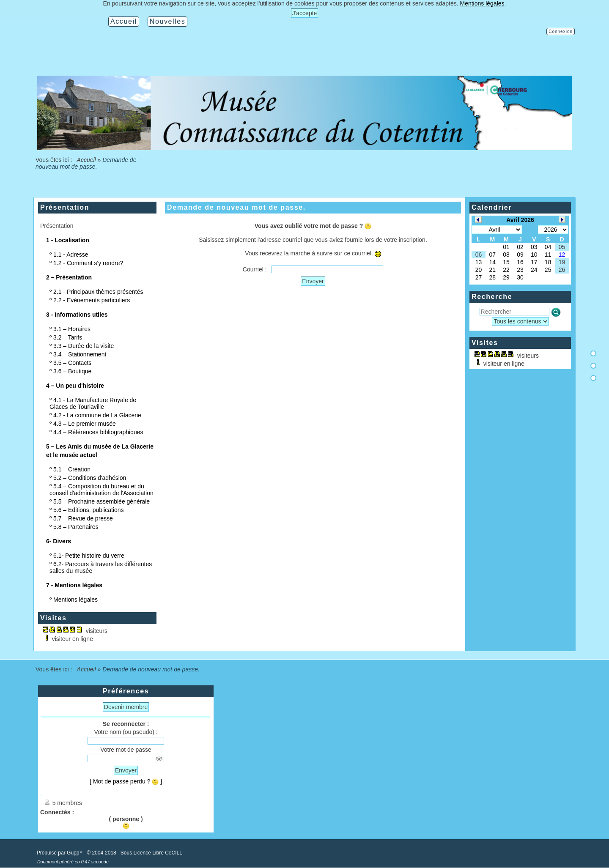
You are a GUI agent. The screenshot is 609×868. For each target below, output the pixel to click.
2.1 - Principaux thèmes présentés (98, 292)
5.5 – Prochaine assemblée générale (101, 501)
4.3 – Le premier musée (85, 424)
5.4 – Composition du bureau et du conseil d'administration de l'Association (101, 490)
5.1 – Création (72, 469)
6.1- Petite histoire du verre (89, 556)
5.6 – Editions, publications (89, 510)
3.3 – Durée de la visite (84, 346)
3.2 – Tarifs (68, 337)
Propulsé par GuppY (60, 853)
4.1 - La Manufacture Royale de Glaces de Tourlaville (93, 403)
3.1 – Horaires (72, 329)
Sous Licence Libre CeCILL (152, 853)
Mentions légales (75, 600)
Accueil (86, 160)
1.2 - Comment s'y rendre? (88, 263)
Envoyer (313, 281)
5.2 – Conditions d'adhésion (90, 478)
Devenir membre (126, 707)
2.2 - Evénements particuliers (92, 300)
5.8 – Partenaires (76, 527)
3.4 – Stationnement (80, 354)
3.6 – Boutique (72, 371)
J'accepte (305, 13)
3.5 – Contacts (72, 363)
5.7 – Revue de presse (83, 518)
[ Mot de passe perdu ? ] (126, 781)
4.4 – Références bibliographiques (98, 432)
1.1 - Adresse (71, 255)
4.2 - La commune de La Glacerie (97, 415)
